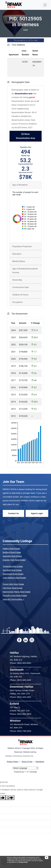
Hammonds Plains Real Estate (17, 592)
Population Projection (22, 246)
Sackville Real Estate (12, 556)
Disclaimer (40, 762)
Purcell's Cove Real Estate (15, 595)
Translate (31, 772)
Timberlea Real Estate (13, 566)
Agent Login (37, 513)
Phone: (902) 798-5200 (21, 731)
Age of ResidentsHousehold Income (25, 271)
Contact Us (14, 513)
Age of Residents (20, 185)
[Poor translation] (10, 798)
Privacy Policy (23, 862)
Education (17, 254)
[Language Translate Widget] (25, 768)
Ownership (17, 280)
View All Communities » (13, 599)
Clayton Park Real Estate (14, 560)
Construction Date (21, 287)
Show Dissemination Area (25, 136)
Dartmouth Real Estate (13, 574)
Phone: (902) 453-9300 (21, 663)
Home (25, 30)
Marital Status (19, 261)
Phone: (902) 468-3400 (21, 680)
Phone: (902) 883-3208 (21, 714)
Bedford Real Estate (12, 552)
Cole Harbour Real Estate (14, 578)
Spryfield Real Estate (12, 570)
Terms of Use (27, 762)
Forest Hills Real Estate (13, 584)
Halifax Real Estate (11, 549)
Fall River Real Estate (13, 588)
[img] (48, 858)
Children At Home (20, 295)
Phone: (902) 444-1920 (21, 697)
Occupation (18, 302)
